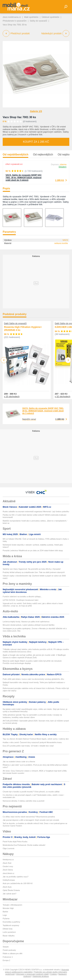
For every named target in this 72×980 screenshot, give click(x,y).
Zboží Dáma (8, 870)
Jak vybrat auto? (10, 894)
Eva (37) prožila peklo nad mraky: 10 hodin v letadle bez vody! (28, 746)
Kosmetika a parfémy (11, 922)
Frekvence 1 (8, 957)
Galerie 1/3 (36, 111)
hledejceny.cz (8, 860)
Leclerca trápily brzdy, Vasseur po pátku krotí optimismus (26, 622)
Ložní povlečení (9, 932)
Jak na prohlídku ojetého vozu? (16, 877)
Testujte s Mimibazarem (12, 905)
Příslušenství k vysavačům (15, 21)
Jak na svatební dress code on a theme (19, 762)
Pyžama (6, 918)
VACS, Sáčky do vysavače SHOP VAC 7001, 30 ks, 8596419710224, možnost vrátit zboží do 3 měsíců (24, 178)
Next (68, 360)
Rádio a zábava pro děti (12, 953)
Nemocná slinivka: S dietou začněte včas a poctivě (24, 801)
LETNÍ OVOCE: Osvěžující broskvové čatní (21, 600)
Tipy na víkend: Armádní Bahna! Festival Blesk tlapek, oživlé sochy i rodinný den (36, 739)
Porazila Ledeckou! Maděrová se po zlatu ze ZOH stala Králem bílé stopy (33, 550)
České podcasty (9, 950)
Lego (5, 915)
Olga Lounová (9, 848)
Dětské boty (8, 929)
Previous (4, 360)
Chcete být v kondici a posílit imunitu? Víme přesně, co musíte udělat (31, 792)
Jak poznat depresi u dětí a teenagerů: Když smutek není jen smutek (31, 820)
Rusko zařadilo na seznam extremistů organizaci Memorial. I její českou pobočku (36, 512)
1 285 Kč (60, 180)
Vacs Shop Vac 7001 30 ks (19, 117)
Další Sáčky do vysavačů (15, 323)
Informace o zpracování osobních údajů (32, 974)
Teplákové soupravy (11, 925)
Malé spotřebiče (31, 17)
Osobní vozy (8, 866)
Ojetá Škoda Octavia (11, 890)
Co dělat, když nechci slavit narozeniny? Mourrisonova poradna (29, 817)
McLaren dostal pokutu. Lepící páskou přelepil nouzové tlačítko (29, 625)
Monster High (8, 908)
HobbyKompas (9, 880)
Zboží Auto (7, 887)
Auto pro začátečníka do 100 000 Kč (18, 883)
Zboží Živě (7, 863)
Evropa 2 (6, 960)
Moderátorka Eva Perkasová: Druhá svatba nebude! (24, 845)
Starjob (6, 947)
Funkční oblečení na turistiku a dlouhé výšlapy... (22, 597)
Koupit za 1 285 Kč (36, 142)
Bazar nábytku (9, 936)
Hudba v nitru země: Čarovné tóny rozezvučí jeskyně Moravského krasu (32, 742)
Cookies (53, 974)
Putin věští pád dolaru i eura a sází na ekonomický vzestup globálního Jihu (33, 679)
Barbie (5, 912)
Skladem (62, 167)
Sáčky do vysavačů (39, 21)
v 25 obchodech (12, 396)
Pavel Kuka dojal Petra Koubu (15, 842)
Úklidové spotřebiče (51, 17)
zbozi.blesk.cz (8, 873)
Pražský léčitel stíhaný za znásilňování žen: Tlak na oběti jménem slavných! (34, 572)
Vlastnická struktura (41, 976)
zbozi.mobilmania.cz (12, 17)
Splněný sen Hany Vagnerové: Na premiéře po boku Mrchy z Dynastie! (32, 569)
